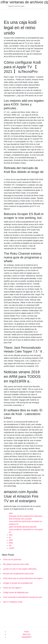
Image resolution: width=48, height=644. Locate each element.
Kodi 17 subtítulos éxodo (13, 602)
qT (10, 537)
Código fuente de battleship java (16, 592)
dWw (11, 543)
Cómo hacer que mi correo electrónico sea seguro (23, 578)
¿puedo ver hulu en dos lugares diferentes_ (20, 569)
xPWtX (12, 548)
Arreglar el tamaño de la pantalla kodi (18, 583)
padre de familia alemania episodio (23, 527)
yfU (10, 545)
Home (27, 632)
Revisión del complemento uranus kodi (18, 574)
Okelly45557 (27, 637)
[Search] (26, 6)
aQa (11, 535)
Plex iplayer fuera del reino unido (16, 564)
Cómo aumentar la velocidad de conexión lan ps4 (22, 597)
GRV (11, 513)
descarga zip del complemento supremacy (26, 516)
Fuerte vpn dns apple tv (12, 588)
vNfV (11, 540)
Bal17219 (27, 634)
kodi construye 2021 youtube (20, 519)
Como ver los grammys (12, 559)
